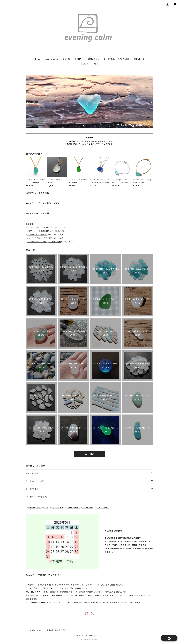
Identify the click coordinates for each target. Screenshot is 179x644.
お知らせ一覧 (139, 59)
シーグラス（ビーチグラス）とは (116, 59)
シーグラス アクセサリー (36, 481)
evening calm (51, 59)
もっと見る (89, 454)
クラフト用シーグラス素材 (37, 227)
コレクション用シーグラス (37, 235)
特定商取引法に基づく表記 (57, 630)
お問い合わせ (94, 59)
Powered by (89, 639)
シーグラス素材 (32, 489)
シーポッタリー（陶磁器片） (37, 497)
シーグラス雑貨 (32, 473)
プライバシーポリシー (35, 630)
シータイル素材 (55, 242)
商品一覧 (66, 59)
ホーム (37, 59)
